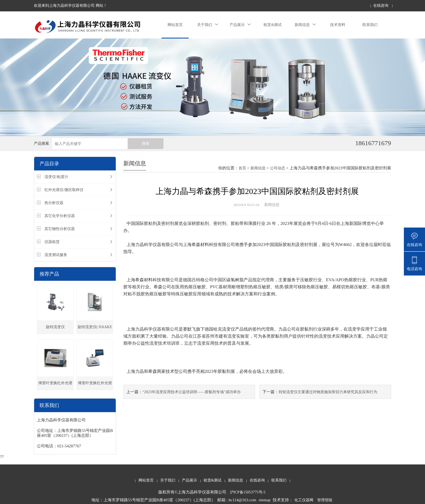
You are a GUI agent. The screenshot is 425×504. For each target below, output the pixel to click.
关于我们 (208, 25)
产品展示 (240, 25)
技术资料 (338, 25)
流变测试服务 (56, 255)
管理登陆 (325, 500)
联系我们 (370, 25)
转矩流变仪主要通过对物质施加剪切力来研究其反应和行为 (328, 392)
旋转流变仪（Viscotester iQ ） (55, 329)
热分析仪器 (54, 203)
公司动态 (278, 168)
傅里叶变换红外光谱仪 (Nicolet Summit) (95, 385)
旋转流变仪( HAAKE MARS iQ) (95, 329)
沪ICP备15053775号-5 (248, 492)
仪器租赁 (52, 242)
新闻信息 (305, 25)
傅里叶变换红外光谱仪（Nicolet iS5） (55, 385)
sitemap (265, 500)
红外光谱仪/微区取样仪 (64, 190)
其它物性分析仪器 (60, 229)
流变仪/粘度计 (56, 177)
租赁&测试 (273, 25)
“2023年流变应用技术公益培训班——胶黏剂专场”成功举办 (192, 392)
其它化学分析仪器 (60, 216)
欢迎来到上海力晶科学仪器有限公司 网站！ (70, 6)
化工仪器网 (304, 500)
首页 (242, 168)
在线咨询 (381, 6)
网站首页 (175, 25)
